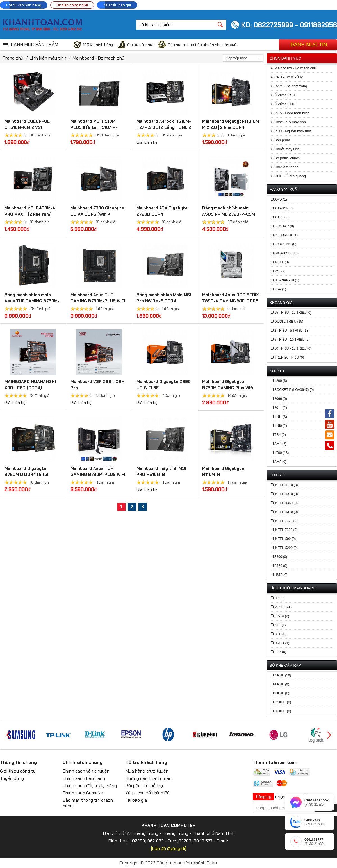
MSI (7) (280, 271)
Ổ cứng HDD (285, 104)
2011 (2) (281, 408)
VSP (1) (280, 289)
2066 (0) (281, 399)
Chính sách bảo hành (84, 778)
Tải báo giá (136, 800)
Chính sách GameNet (84, 793)
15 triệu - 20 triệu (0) (293, 313)
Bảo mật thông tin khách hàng (88, 803)
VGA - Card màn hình (292, 113)
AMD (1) (281, 199)
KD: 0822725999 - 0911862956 (289, 25)
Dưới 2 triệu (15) (289, 322)
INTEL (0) (282, 262)
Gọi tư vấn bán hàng (24, 5)
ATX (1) (280, 625)
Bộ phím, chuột (287, 158)
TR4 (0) (280, 435)
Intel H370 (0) (286, 512)
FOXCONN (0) (285, 244)
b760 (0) (281, 566)
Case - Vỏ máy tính (290, 122)
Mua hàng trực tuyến (147, 771)
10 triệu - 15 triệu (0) (293, 348)
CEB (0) (280, 634)
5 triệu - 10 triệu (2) (292, 340)
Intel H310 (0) (286, 494)
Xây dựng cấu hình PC (148, 793)
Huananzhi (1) (287, 280)
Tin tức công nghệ (72, 5)
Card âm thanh (286, 167)
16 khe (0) (283, 711)
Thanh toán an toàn (275, 762)
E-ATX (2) (282, 616)
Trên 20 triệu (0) (289, 357)
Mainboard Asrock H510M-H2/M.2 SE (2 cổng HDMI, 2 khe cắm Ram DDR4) (164, 127)
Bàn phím (282, 140)
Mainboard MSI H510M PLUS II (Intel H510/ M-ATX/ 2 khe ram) (94, 127)
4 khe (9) (282, 684)
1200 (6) (281, 381)
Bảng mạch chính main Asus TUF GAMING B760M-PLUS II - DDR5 (32, 301)
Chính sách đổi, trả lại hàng (90, 786)
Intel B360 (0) (286, 503)
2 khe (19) (283, 675)
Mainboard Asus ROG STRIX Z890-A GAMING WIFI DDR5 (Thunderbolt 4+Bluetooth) (231, 301)
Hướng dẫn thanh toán (149, 778)
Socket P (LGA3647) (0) (294, 390)
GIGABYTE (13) (286, 253)
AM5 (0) (280, 462)
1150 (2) (281, 426)
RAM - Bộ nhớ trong (291, 86)
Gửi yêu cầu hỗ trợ (144, 786)
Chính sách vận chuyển (86, 771)
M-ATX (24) (283, 607)
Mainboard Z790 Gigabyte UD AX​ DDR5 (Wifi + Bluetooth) (97, 214)
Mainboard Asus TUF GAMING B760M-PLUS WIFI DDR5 (98, 301)
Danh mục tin (309, 45)
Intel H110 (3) (286, 485)
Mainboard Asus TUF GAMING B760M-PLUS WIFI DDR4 (98, 475)
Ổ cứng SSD (285, 95)
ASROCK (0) (284, 208)
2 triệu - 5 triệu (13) (292, 331)
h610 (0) (281, 575)
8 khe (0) (282, 693)
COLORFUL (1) (286, 235)
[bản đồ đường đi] (169, 848)
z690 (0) (281, 557)
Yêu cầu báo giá (117, 5)
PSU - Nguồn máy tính (293, 131)
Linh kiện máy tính (48, 58)
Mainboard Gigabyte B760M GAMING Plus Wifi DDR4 (228, 388)
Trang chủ (13, 58)
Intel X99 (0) (285, 539)
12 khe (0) (283, 702)
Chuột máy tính (287, 149)
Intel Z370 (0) (286, 521)
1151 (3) (281, 417)
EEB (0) (280, 652)
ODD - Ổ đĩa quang (290, 176)
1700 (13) (282, 453)
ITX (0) (280, 598)
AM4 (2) (280, 444)
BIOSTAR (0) (284, 226)
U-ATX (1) (282, 643)
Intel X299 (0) (286, 548)
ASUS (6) (282, 217)
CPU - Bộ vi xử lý (289, 77)
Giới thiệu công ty (18, 771)
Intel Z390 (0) (286, 530)
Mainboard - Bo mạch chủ (99, 58)
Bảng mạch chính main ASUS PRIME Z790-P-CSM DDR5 (229, 214)
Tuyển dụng (12, 778)
